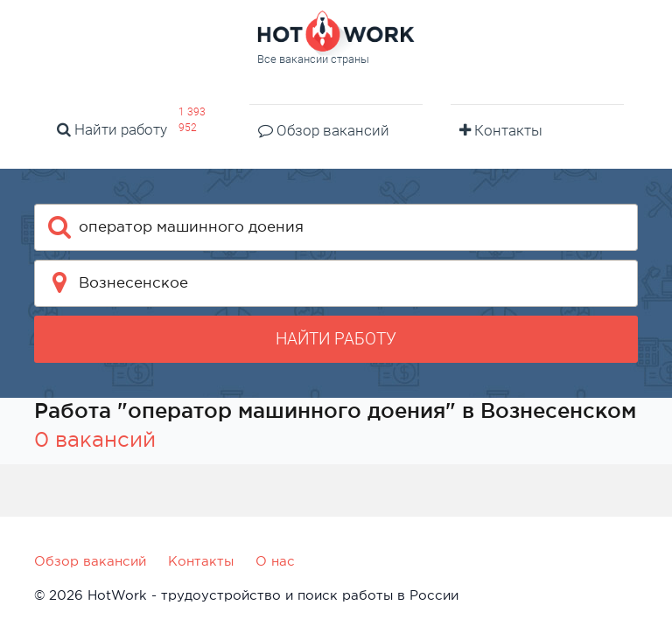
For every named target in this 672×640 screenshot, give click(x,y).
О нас (275, 561)
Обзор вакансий (324, 130)
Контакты (501, 130)
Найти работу (112, 129)
